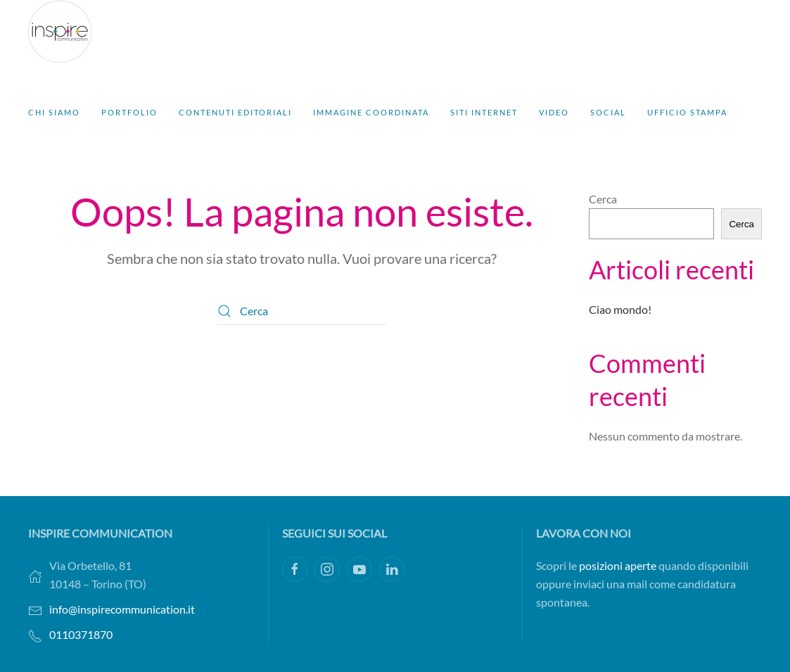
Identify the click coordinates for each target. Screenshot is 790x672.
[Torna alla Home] (60, 32)
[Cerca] (302, 311)
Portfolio (129, 112)
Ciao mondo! (620, 309)
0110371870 (81, 634)
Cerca (603, 199)
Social (608, 112)
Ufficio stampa (687, 112)
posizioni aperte (618, 565)
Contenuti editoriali (235, 112)
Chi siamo (54, 112)
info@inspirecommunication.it (122, 609)
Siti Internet (484, 112)
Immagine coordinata (371, 112)
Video (554, 112)
